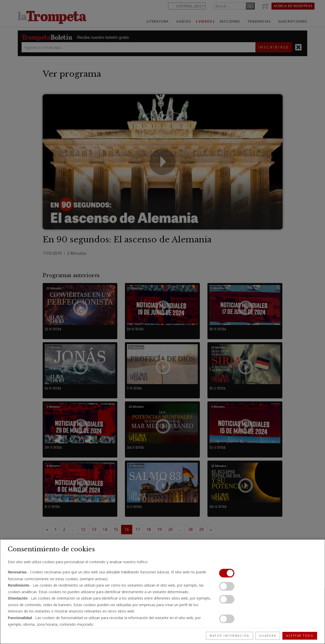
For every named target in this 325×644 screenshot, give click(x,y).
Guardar (268, 636)
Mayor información (230, 636)
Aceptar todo (300, 636)
